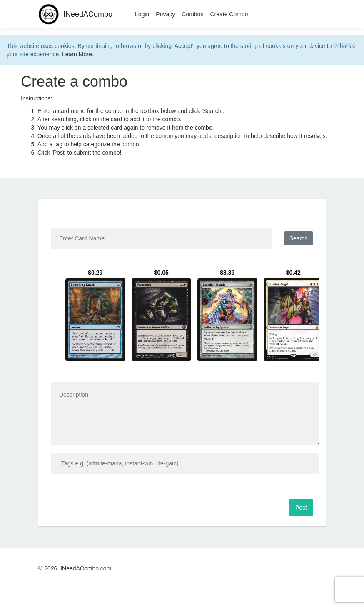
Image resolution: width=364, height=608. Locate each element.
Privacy (165, 14)
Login (142, 14)
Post (301, 508)
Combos (192, 14)
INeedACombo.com (86, 568)
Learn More (77, 54)
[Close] (344, 45)
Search (299, 238)
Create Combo (229, 14)
